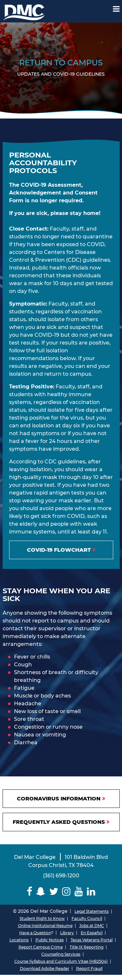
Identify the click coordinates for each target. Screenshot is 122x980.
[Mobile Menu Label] (116, 9)
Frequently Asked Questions (59, 822)
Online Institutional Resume (45, 926)
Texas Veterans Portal (92, 940)
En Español (92, 933)
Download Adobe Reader (45, 968)
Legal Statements (92, 911)
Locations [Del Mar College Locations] (19, 940)
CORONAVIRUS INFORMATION (59, 799)
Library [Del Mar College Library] (67, 933)
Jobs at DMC (92, 926)
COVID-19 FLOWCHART (59, 550)
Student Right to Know (42, 918)
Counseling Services (61, 954)
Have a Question (35, 933)
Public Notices (50, 940)
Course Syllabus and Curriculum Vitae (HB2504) (61, 961)
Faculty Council (87, 918)
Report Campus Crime (41, 947)
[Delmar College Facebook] (29, 892)
